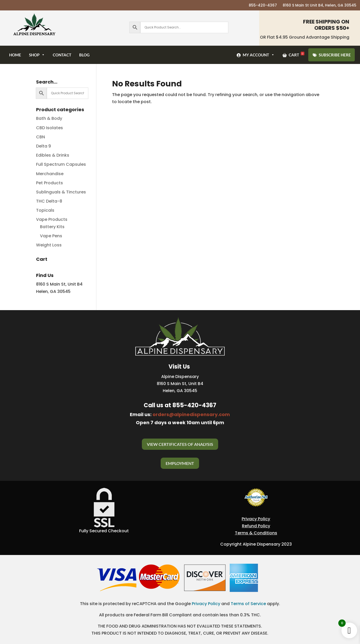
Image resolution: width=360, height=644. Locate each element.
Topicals (45, 210)
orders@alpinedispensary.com (191, 414)
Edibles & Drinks (53, 155)
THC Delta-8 (49, 201)
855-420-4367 (263, 6)
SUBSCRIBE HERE (335, 55)
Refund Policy (256, 526)
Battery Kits (52, 227)
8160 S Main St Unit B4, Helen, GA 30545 (320, 6)
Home (15, 55)
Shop (37, 55)
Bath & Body (49, 118)
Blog (84, 55)
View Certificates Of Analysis (180, 444)
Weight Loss (49, 245)
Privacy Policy (256, 519)
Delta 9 (43, 146)
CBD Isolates (50, 128)
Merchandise (50, 174)
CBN (40, 137)
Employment (180, 463)
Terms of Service (248, 604)
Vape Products (52, 219)
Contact (62, 55)
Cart (297, 54)
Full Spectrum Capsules (61, 164)
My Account (259, 55)
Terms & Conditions (256, 533)
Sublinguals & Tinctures (61, 192)
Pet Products (50, 183)
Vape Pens (51, 236)
